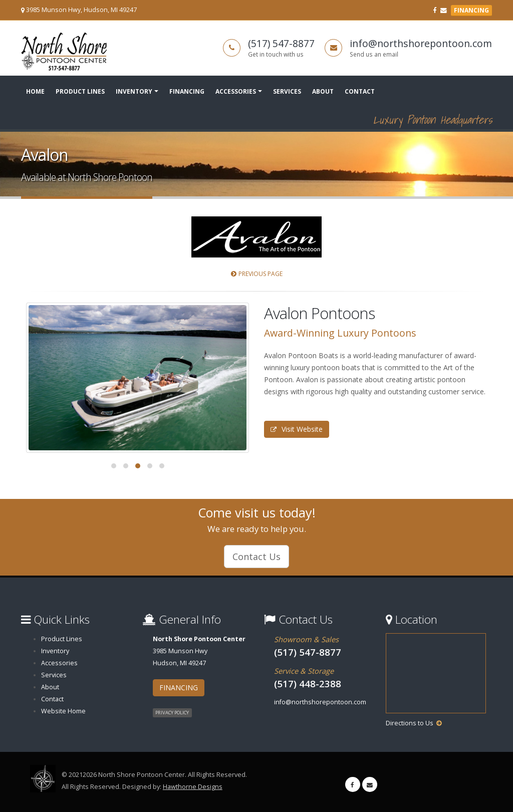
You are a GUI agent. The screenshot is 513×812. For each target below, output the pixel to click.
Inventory (134, 91)
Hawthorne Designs (193, 787)
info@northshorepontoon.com (421, 43)
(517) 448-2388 (308, 684)
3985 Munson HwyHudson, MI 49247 (199, 651)
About (323, 91)
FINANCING (471, 10)
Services (287, 91)
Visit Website (297, 429)
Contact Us (256, 557)
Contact (360, 91)
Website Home (63, 711)
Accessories (236, 91)
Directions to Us (410, 723)
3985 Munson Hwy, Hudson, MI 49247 (81, 10)
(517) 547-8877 (281, 43)
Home (35, 91)
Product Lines (80, 91)
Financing (187, 91)
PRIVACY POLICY (172, 713)
